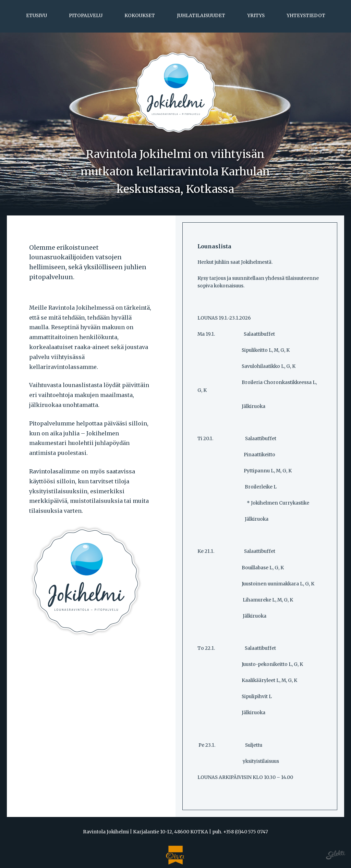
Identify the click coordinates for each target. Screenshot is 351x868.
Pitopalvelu (86, 16)
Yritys (256, 16)
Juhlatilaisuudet (201, 16)
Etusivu (37, 16)
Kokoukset (140, 16)
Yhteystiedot (306, 16)
